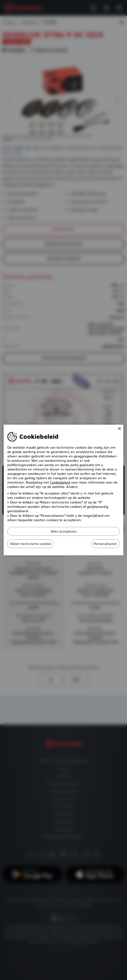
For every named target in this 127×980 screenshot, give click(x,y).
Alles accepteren (64, 531)
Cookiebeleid (60, 482)
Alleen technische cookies (31, 544)
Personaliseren (105, 544)
